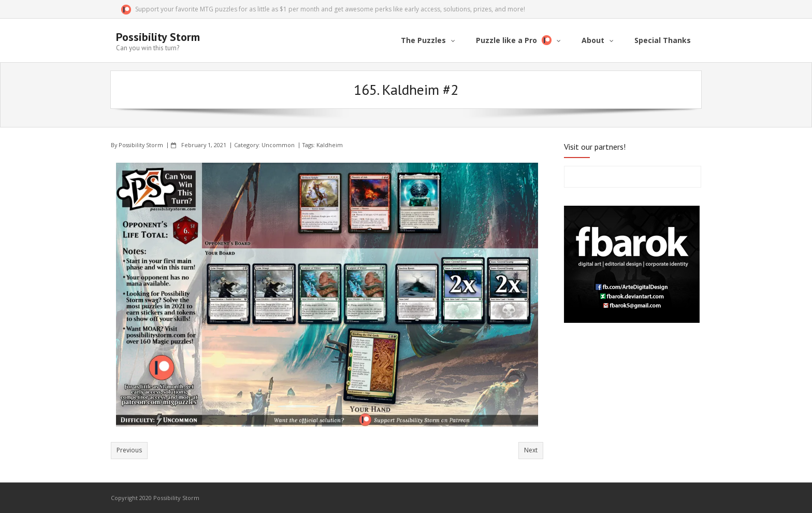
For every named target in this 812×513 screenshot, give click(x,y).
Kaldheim (330, 145)
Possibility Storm (141, 145)
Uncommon (278, 145)
